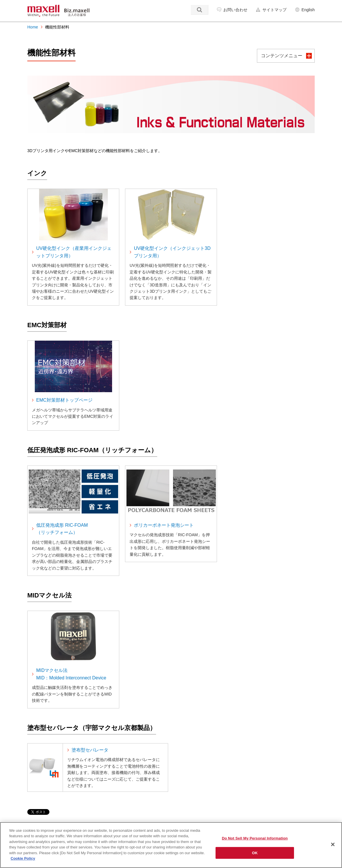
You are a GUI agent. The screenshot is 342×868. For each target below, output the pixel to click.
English (308, 10)
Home (33, 27)
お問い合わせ (235, 10)
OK (255, 853)
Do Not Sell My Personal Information (255, 838)
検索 (200, 10)
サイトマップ (274, 10)
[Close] (333, 844)
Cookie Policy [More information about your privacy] (23, 858)
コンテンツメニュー (282, 56)
